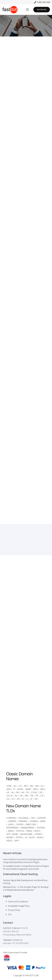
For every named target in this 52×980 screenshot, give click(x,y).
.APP (16, 841)
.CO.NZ (34, 792)
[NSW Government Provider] (26, 958)
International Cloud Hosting (20, 874)
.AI (26, 837)
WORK (15, 834)
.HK (22, 792)
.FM (17, 792)
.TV (14, 789)
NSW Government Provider (15, 952)
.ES (27, 792)
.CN (41, 796)
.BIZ (31, 786)
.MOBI (20, 789)
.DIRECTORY (31, 824)
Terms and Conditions (18, 902)
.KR (36, 799)
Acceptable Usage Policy (19, 906)
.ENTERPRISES (12, 828)
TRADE (29, 831)
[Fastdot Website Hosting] (10, 10)
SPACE (37, 831)
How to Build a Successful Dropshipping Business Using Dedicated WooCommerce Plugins (25, 861)
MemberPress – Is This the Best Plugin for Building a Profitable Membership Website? (26, 888)
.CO (20, 786)
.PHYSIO (19, 837)
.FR (37, 796)
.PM (26, 796)
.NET (26, 786)
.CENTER (19, 824)
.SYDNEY (38, 834)
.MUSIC (40, 837)
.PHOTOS (20, 831)
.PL (23, 799)
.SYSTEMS (41, 828)
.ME (37, 786)
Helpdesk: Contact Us (13, 940)
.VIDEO (9, 841)
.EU (42, 786)
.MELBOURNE (26, 834)
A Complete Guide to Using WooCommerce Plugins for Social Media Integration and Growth (26, 867)
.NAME (28, 789)
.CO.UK (9, 796)
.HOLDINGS (23, 818)
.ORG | (43, 789)
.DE (41, 792)
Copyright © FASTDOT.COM (26, 975)
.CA (8, 799)
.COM (9, 786)
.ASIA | (9, 789)
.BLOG (32, 837)
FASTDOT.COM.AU (11, 928)
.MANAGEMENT (27, 828)
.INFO (35, 789)
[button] (27, 10)
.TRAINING (23, 821)
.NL (13, 792)
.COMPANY (11, 818)
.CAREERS (12, 821)
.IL (27, 799)
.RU (16, 796)
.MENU (11, 831)
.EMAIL (43, 821)
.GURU (11, 824)
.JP (31, 799)
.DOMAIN (33, 821)
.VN (18, 799)
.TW (32, 796)
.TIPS (33, 818)
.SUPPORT (41, 818)
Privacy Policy (14, 910)
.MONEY (10, 837)
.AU (15, 786)
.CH (13, 799)
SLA (10, 914)
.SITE (8, 834)
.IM (21, 796)
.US (8, 792)
